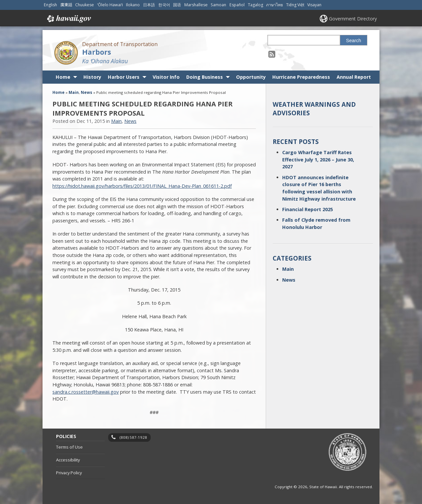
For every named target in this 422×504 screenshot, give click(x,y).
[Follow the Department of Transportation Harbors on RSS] (272, 54)
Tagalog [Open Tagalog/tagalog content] (256, 5)
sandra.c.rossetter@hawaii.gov (86, 392)
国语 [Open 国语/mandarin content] (177, 5)
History (92, 77)
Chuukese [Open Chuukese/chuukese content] (85, 5)
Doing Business (205, 77)
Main (74, 92)
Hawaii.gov (68, 19)
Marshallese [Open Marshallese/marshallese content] (196, 5)
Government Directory (353, 19)
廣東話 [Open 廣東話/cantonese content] (66, 5)
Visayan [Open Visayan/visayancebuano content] (314, 5)
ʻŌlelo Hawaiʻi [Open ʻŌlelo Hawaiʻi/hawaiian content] (110, 5)
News (87, 92)
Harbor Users (124, 77)
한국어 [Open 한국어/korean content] (164, 5)
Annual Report (354, 77)
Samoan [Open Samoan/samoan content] (218, 5)
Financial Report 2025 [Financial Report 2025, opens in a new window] (308, 209)
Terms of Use (69, 447)
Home (63, 77)
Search (354, 41)
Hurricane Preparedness (301, 77)
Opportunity (251, 77)
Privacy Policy (69, 473)
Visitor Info (166, 77)
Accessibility (68, 460)
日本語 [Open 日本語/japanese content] (149, 5)
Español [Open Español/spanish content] (237, 5)
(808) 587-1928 (133, 437)
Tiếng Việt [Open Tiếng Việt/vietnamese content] (295, 5)
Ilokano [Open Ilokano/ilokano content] (133, 5)
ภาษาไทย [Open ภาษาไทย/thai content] (274, 5)
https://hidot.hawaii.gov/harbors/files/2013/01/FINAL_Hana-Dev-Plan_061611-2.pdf (142, 186)
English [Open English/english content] (50, 5)
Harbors (97, 52)
